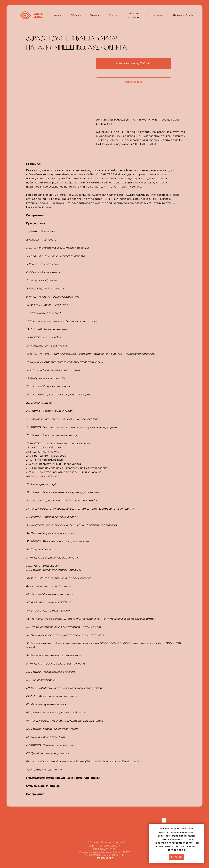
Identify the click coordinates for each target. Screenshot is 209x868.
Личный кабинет (183, 15)
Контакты (157, 15)
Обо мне (76, 15)
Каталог (57, 15)
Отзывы (95, 15)
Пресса (113, 15)
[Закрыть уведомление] (202, 826)
